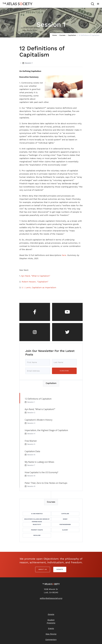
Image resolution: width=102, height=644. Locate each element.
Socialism (37, 535)
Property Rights (37, 530)
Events (51, 628)
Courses (62, 35)
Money (65, 519)
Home (55, 35)
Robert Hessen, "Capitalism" (35, 282)
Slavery (65, 530)
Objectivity (37, 524)
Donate (60, 569)
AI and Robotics (37, 514)
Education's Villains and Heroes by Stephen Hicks (37, 520)
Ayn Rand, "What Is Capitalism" (36, 276)
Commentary (51, 639)
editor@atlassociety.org (51, 598)
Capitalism (72, 35)
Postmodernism (65, 524)
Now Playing (51, 634)
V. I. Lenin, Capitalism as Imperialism (39, 288)
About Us (43, 569)
